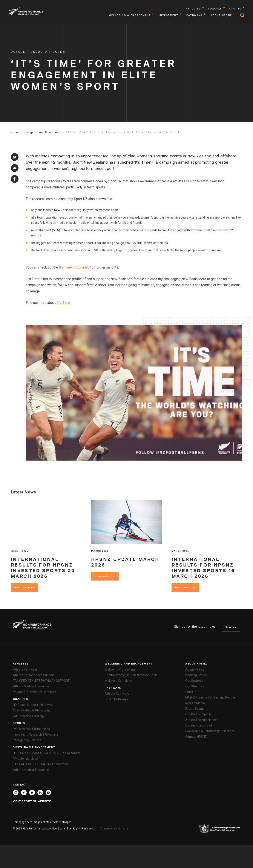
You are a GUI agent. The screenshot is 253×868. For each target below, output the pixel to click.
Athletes (21, 664)
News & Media (195, 703)
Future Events (195, 709)
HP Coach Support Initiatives (32, 705)
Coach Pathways (116, 699)
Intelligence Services (27, 740)
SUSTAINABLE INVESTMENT (34, 747)
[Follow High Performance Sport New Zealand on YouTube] (48, 793)
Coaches (20, 699)
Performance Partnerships (31, 729)
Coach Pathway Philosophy (32, 710)
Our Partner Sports (198, 714)
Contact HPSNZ (196, 737)
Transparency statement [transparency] (115, 829)
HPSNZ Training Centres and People (210, 697)
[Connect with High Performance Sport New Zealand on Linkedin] (40, 793)
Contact (20, 784)
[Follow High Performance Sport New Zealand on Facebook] (24, 793)
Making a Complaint (118, 681)
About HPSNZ (196, 664)
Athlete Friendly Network (202, 720)
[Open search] (242, 15)
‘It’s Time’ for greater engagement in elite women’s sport (123, 132)
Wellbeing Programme (120, 669)
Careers (191, 692)
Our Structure (195, 686)
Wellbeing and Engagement (129, 664)
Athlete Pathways (25, 669)
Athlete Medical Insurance (31, 686)
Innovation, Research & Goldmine (36, 734)
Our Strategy (194, 681)
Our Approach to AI (199, 725)
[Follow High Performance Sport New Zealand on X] (32, 793)
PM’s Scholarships (25, 759)
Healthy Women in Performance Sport (131, 675)
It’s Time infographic (74, 267)
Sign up (231, 627)
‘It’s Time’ (64, 303)
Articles (55, 52)
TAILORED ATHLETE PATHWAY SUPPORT (41, 681)
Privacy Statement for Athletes (34, 692)
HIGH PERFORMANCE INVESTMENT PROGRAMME (47, 753)
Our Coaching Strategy (29, 716)
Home (15, 132)
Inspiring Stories (42, 132)
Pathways (113, 688)
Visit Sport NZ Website (32, 801)
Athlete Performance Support (34, 675)
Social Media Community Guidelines (210, 731)
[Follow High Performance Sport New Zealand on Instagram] (16, 793)
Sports (19, 723)
